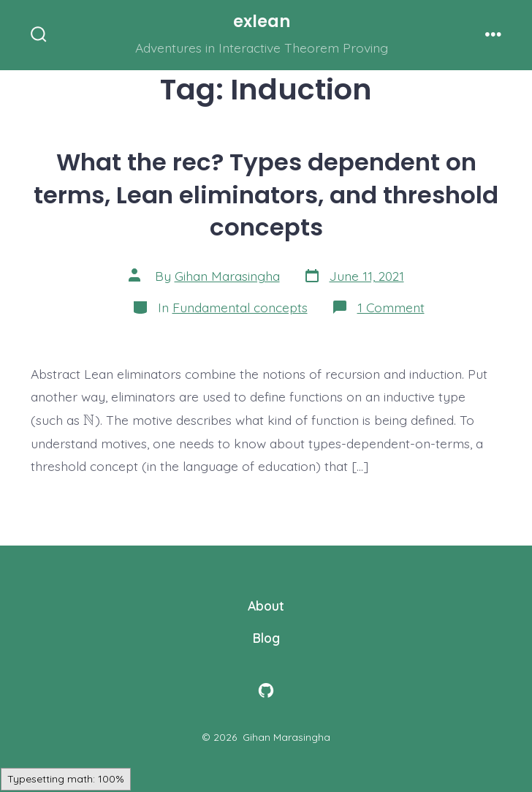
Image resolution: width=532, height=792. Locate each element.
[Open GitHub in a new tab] (266, 690)
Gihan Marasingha (227, 276)
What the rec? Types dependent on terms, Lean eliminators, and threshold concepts (266, 194)
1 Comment (391, 307)
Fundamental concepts (240, 307)
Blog (266, 638)
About (266, 606)
